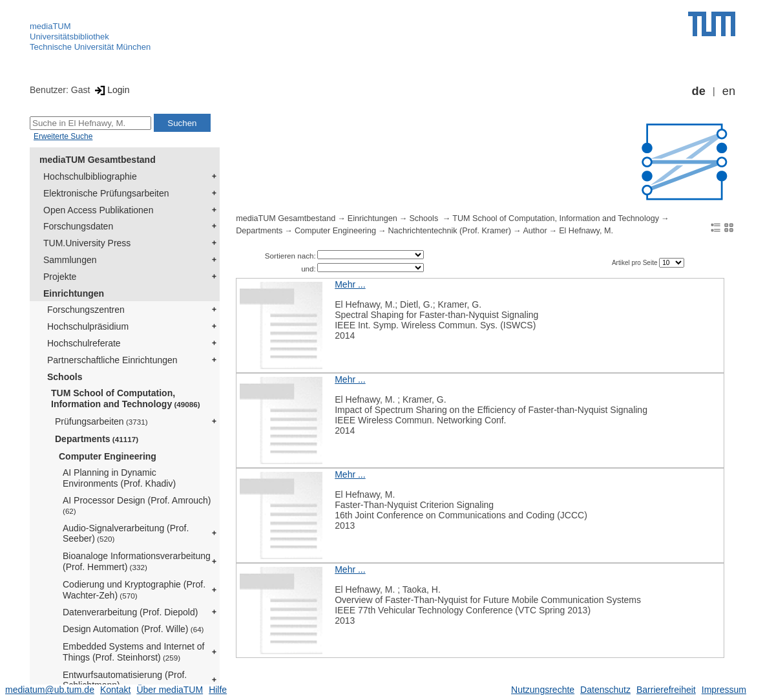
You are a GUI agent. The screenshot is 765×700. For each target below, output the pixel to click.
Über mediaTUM (170, 690)
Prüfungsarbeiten (101, 421)
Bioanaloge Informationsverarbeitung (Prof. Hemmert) (137, 561)
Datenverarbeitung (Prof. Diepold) (130, 612)
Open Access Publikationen (98, 210)
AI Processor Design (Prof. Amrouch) (137, 505)
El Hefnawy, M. (586, 231)
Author (535, 231)
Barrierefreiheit (666, 690)
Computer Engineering (108, 456)
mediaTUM (50, 26)
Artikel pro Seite (635, 263)
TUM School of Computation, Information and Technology (126, 398)
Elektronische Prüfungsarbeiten (106, 193)
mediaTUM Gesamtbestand (98, 160)
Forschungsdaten (78, 226)
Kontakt (115, 690)
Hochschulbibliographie (90, 176)
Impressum (724, 690)
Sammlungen (70, 260)
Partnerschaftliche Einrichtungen (112, 360)
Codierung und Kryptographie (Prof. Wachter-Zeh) (134, 590)
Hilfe (218, 690)
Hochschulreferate (84, 343)
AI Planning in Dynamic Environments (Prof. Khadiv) (119, 478)
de (699, 91)
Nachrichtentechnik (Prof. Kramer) (450, 231)
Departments (97, 439)
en (729, 91)
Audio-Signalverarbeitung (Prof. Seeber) (126, 534)
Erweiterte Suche (63, 136)
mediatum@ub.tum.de (50, 690)
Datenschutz (605, 690)
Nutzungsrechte (543, 690)
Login (111, 90)
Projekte (60, 277)
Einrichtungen (74, 293)
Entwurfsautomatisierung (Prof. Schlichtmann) (125, 680)
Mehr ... (350, 284)
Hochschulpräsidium (88, 326)
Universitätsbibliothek (69, 37)
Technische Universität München (90, 47)
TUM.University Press (87, 243)
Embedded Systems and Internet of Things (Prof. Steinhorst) (133, 652)
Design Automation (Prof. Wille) (133, 629)
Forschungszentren (86, 310)
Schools (65, 377)
